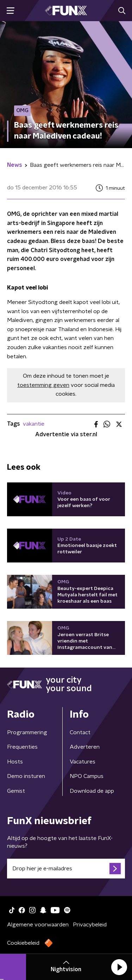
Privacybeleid (90, 925)
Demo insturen (26, 776)
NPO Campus (87, 776)
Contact (80, 732)
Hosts (15, 762)
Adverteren (85, 747)
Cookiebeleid (23, 943)
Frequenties (22, 747)
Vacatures (83, 762)
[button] (119, 967)
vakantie (34, 424)
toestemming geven (43, 385)
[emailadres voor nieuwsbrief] (66, 869)
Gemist (16, 791)
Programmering (27, 732)
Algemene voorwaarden (38, 925)
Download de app (92, 791)
